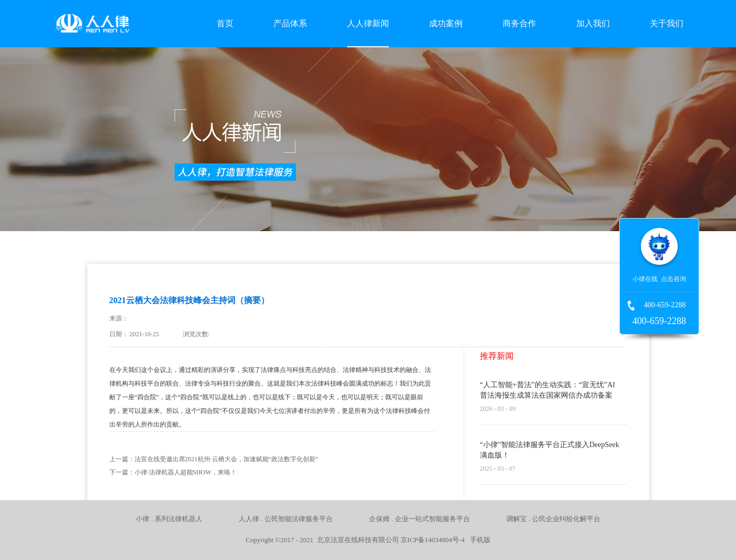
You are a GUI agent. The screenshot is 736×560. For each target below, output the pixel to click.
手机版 (478, 540)
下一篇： (173, 472)
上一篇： (214, 459)
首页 (225, 23)
